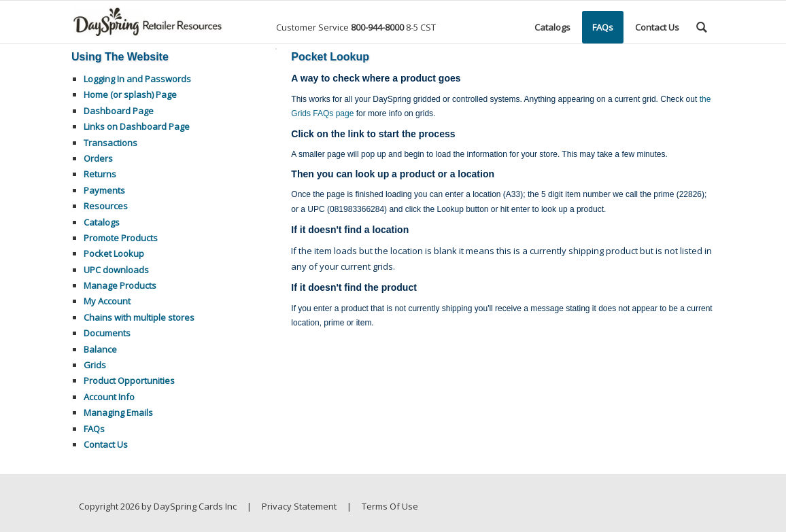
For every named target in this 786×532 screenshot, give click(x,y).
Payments (104, 190)
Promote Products (121, 238)
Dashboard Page (119, 111)
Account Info (109, 397)
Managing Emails (118, 412)
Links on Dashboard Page (137, 126)
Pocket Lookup (114, 253)
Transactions (110, 143)
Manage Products (120, 285)
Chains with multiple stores (139, 317)
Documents (107, 333)
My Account (107, 301)
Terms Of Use (390, 506)
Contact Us (106, 444)
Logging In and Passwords (137, 79)
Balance (100, 349)
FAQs (94, 429)
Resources (106, 206)
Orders (98, 158)
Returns (100, 174)
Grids (95, 365)
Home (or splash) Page (130, 94)
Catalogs (102, 222)
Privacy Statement (299, 506)
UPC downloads (116, 270)
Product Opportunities (129, 380)
